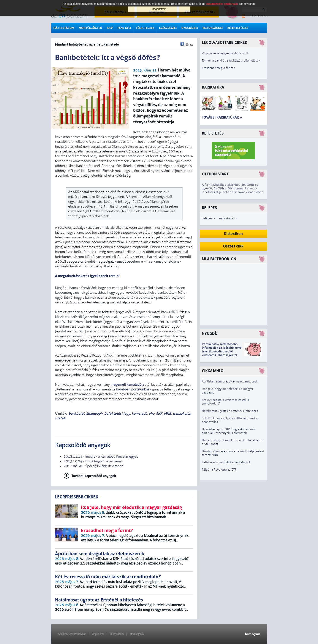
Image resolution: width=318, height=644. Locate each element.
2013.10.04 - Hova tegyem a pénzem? (93, 461)
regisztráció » (228, 218)
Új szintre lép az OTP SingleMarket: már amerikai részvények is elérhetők (229, 431)
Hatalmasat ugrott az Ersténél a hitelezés (230, 411)
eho (151, 413)
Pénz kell (124, 28)
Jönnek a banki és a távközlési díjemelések (231, 61)
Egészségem (168, 28)
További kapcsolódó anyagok (94, 476)
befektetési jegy (117, 413)
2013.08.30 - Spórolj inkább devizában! (94, 466)
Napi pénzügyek (90, 28)
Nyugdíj (210, 334)
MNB (168, 413)
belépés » (208, 218)
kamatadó (139, 413)
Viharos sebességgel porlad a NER (225, 53)
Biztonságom (213, 28)
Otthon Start (215, 174)
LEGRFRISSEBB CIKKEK (77, 497)
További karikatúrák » (222, 117)
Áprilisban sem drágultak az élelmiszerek (230, 381)
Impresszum (117, 634)
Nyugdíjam (190, 28)
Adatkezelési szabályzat (72, 634)
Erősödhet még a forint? (218, 68)
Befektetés (213, 133)
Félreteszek (145, 28)
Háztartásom (64, 28)
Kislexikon (233, 234)
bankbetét (77, 413)
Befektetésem (237, 28)
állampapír (94, 413)
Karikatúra (213, 87)
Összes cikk (233, 246)
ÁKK (159, 413)
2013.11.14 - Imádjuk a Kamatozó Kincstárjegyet (101, 457)
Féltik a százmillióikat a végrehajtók (226, 462)
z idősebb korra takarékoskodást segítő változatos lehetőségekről (222, 351)
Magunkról (98, 634)
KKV (110, 28)
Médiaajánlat (137, 634)
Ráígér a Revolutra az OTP (219, 470)
